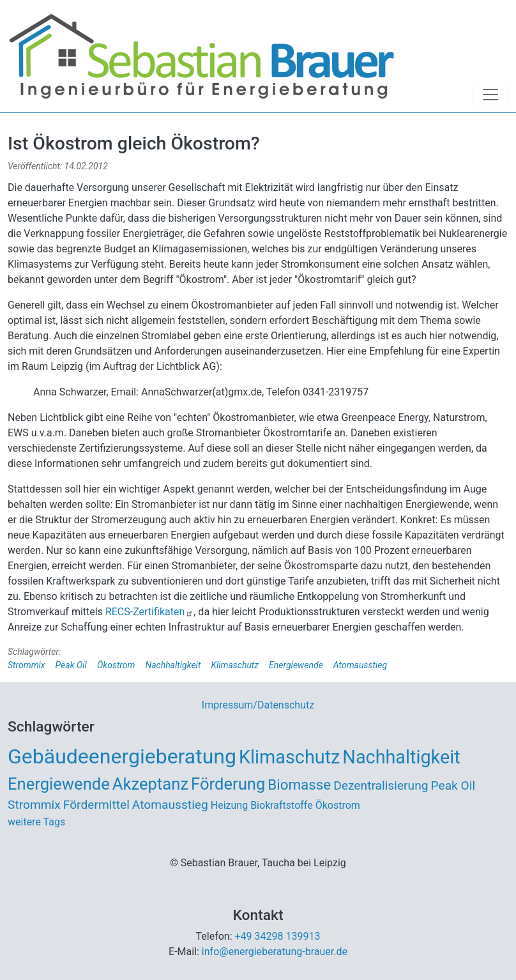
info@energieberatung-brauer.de (275, 952)
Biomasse (299, 785)
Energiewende (296, 665)
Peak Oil (71, 665)
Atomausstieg (360, 665)
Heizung (229, 805)
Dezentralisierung (381, 785)
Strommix (27, 665)
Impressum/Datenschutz (258, 705)
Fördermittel (96, 805)
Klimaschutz (235, 665)
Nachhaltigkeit (173, 665)
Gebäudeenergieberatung (122, 756)
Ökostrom (116, 665)
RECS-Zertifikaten (149, 612)
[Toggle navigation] (490, 95)
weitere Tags (36, 822)
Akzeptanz (150, 784)
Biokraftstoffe (282, 805)
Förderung (228, 784)
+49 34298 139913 (278, 936)
